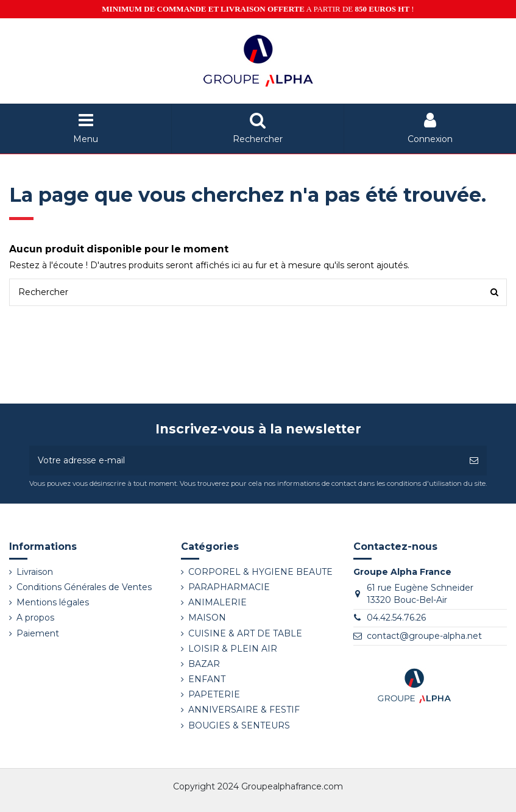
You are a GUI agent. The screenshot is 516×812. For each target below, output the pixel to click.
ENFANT (207, 679)
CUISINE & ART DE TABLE (245, 633)
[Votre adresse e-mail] (245, 461)
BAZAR (204, 664)
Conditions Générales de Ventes (84, 587)
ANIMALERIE (217, 602)
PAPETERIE (214, 694)
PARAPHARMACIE (229, 587)
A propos (35, 618)
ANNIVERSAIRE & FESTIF (244, 710)
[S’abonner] (474, 461)
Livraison (35, 572)
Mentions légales (53, 602)
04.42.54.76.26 (396, 618)
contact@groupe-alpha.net (424, 636)
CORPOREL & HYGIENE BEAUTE (260, 572)
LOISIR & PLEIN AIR (233, 649)
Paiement (38, 633)
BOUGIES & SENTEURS (239, 725)
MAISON (207, 618)
